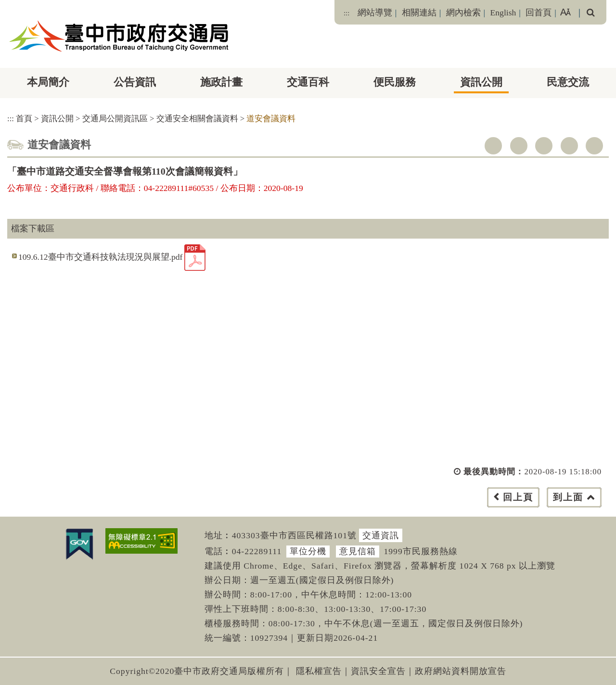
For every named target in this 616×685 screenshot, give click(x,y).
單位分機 (308, 551)
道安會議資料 (271, 119)
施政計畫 (221, 82)
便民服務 (395, 82)
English (503, 13)
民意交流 (568, 82)
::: (346, 13)
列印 (594, 146)
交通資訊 (381, 535)
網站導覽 (375, 13)
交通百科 (308, 82)
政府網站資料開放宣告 (461, 671)
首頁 (24, 119)
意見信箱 (358, 551)
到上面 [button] (568, 497)
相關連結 (419, 13)
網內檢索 (463, 13)
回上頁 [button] (518, 497)
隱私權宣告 (319, 671)
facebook (493, 146)
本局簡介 (48, 82)
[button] (329, 507)
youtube (544, 146)
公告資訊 (135, 82)
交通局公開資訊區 (115, 119)
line (569, 146)
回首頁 (539, 13)
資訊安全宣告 (378, 671)
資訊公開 (481, 82)
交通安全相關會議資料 (197, 119)
